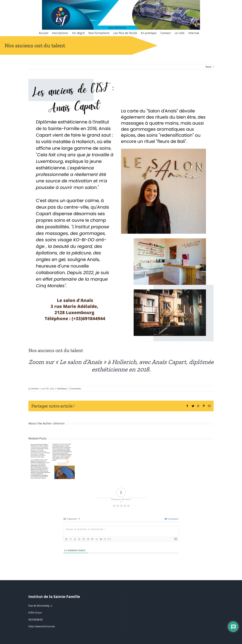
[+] (109, 538)
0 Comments (75, 387)
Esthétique (62, 387)
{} (105, 538)
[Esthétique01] (121, 210)
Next (208, 67)
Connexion (172, 517)
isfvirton (35, 387)
